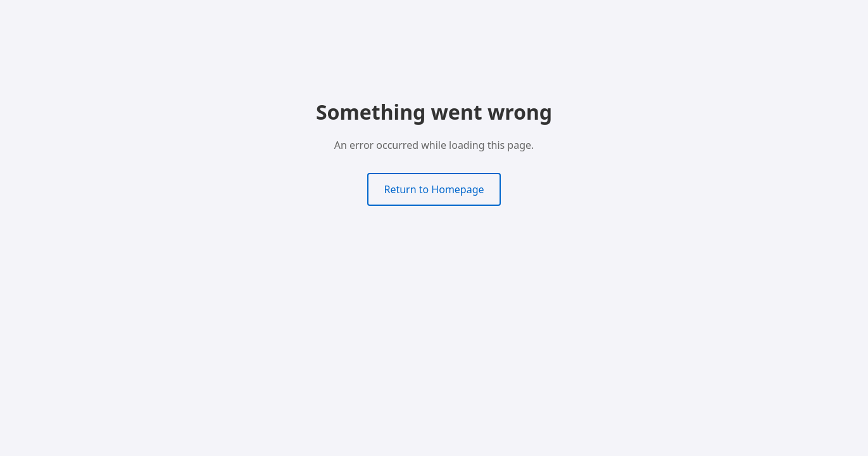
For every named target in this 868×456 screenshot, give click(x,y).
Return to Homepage (434, 189)
